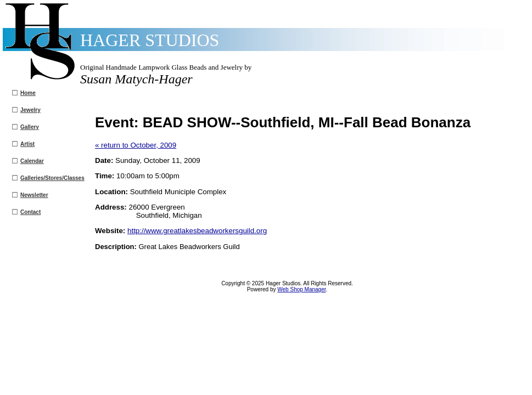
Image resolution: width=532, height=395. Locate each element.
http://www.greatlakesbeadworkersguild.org (197, 231)
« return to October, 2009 (136, 145)
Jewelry (30, 110)
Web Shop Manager (301, 289)
